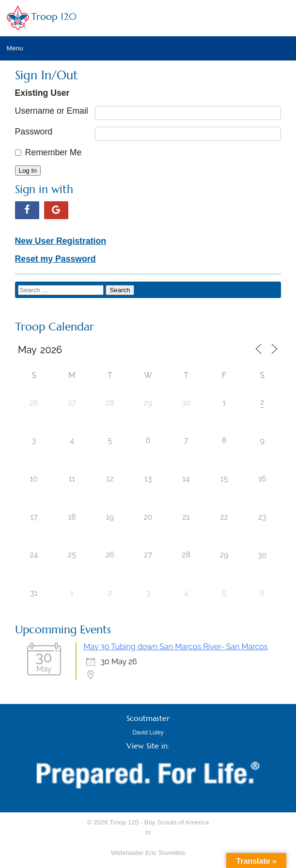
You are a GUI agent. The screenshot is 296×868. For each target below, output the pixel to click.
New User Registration (61, 241)
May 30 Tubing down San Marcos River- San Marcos (176, 647)
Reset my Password (55, 259)
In (148, 832)
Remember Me (54, 152)
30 (262, 555)
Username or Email (52, 111)
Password (34, 132)
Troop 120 (54, 17)
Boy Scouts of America (177, 822)
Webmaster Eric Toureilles (148, 853)
